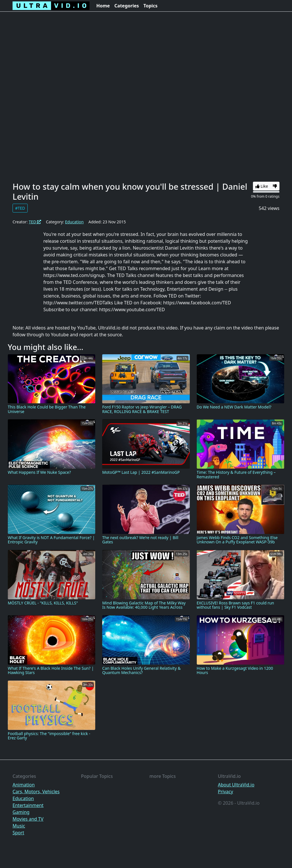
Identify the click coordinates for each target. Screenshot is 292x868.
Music (19, 826)
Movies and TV (28, 819)
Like (262, 186)
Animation (24, 785)
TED (35, 222)
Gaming (21, 812)
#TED (20, 208)
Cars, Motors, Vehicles (36, 792)
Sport (18, 833)
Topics (150, 6)
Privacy (225, 792)
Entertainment (28, 805)
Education (74, 222)
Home (103, 6)
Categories (127, 6)
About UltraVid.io (236, 785)
